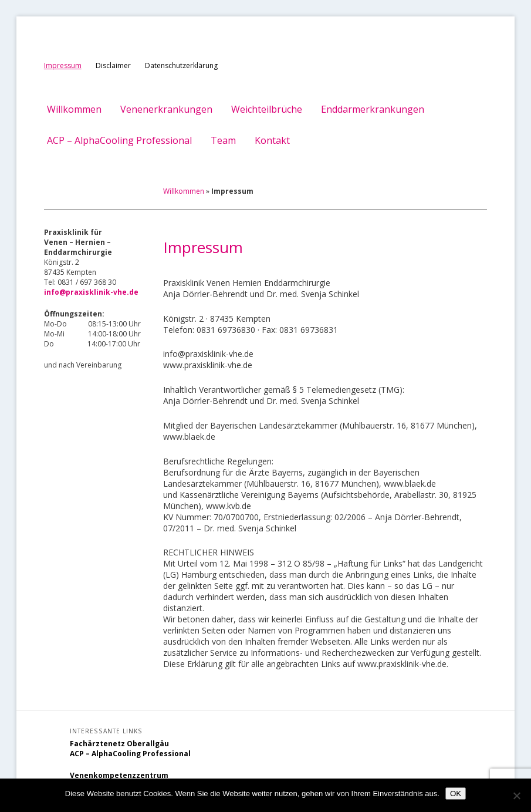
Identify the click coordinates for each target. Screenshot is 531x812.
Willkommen (74, 109)
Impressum (63, 65)
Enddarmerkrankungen (373, 109)
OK (456, 794)
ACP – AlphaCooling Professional (119, 140)
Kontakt (272, 140)
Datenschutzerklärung (181, 65)
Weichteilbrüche (267, 109)
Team (223, 140)
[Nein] (516, 796)
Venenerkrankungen (166, 109)
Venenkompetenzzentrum (119, 775)
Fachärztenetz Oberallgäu (119, 744)
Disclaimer (113, 65)
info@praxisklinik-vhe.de (91, 292)
